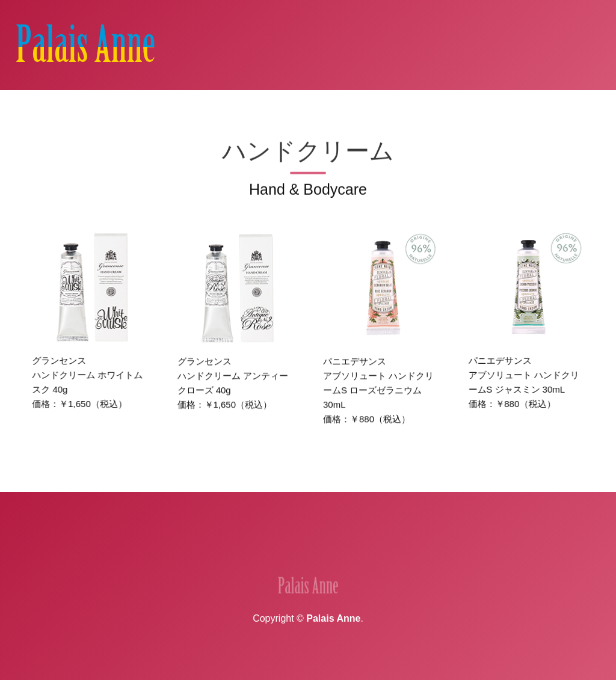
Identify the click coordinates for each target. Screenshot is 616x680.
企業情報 (176, 556)
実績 (223, 556)
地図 (260, 556)
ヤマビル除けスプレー (549, 105)
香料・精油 (237, 105)
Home (105, 105)
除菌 (452, 105)
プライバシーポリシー (411, 556)
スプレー (365, 105)
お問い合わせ (316, 556)
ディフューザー (303, 105)
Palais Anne (333, 618)
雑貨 (482, 105)
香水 (194, 105)
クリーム (413, 105)
